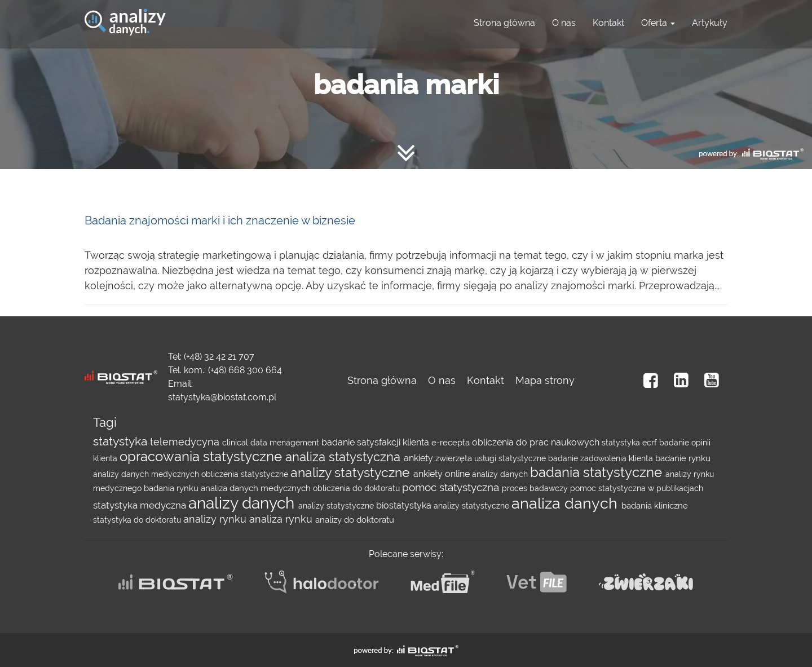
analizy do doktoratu (355, 520)
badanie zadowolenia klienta (602, 458)
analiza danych (566, 503)
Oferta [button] (658, 23)
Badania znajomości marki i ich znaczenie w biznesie (220, 220)
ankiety (420, 458)
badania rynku (172, 488)
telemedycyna (186, 442)
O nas (564, 23)
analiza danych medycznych (257, 488)
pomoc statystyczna (452, 487)
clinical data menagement (272, 443)
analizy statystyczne (352, 472)
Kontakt (608, 23)
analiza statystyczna (345, 457)
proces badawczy (536, 488)
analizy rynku (216, 519)
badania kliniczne (655, 506)
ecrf (651, 443)
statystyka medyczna (141, 505)
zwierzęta (455, 458)
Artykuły (710, 23)
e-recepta (452, 443)
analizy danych (501, 474)
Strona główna (504, 23)
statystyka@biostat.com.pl (222, 397)
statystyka (122, 441)
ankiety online (443, 474)
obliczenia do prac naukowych (537, 442)
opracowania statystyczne (202, 457)
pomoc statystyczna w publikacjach (637, 488)
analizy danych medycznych (147, 474)
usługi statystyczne (511, 458)
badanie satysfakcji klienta (376, 442)
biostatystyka (405, 505)
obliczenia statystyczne (246, 474)
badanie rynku (683, 458)
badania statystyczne (598, 472)
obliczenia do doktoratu (358, 488)
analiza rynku (282, 519)
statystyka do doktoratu (138, 520)
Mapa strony (545, 380)
